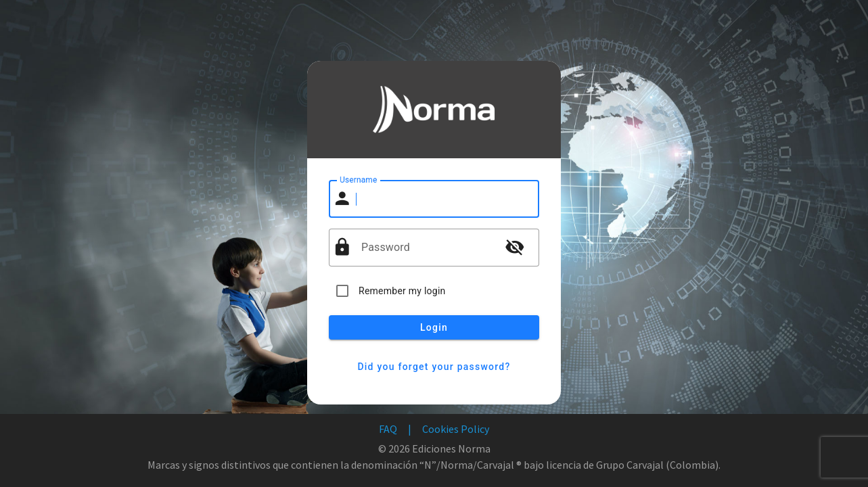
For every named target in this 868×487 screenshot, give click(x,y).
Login (434, 327)
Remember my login (402, 291)
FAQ (388, 429)
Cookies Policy (456, 429)
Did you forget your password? (434, 367)
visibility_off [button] (515, 247)
